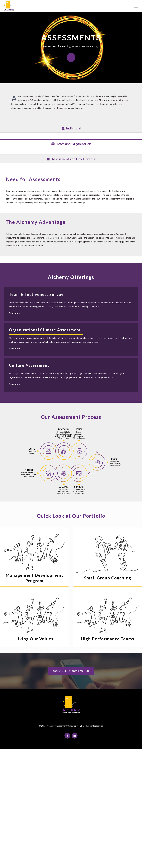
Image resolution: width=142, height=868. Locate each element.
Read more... (15, 313)
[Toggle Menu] (135, 6)
